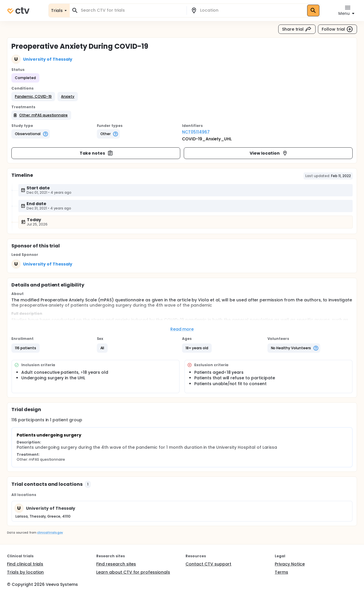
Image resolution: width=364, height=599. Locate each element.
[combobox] (132, 10)
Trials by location (25, 572)
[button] (33, 97)
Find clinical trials (25, 564)
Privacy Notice (290, 564)
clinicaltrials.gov (50, 533)
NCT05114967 (196, 132)
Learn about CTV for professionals (133, 572)
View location (269, 153)
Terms (281, 572)
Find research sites (116, 564)
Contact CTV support (208, 564)
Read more (182, 329)
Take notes (96, 153)
